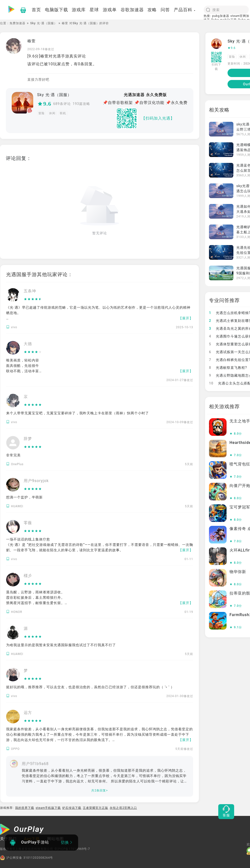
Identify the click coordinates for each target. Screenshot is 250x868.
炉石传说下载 (72, 808)
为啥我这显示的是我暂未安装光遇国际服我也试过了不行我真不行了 (61, 645)
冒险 (42, 113)
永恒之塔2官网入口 (123, 808)
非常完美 (13, 455)
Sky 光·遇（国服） (44, 23)
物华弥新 (238, 572)
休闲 (52, 113)
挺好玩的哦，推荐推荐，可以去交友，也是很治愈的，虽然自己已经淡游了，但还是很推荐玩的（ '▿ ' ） (90, 687)
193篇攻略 (82, 104)
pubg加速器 (221, 16)
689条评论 (62, 104)
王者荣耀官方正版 (95, 808)
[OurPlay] (22, 830)
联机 (63, 113)
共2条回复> (99, 790)
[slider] (33, 299)
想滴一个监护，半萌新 (24, 497)
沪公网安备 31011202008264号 (26, 858)
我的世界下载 (25, 808)
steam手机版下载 (48, 808)
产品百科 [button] (185, 10)
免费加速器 (17, 23)
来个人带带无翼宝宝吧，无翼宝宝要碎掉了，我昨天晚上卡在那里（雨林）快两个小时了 (78, 413)
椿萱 (31, 41)
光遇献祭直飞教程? (228, 368)
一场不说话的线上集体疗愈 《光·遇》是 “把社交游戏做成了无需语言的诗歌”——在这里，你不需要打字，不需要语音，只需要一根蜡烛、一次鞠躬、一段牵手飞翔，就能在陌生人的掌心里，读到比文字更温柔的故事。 (100, 545)
